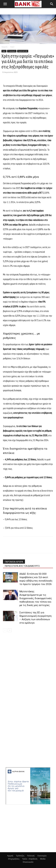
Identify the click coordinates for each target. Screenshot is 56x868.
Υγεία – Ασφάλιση (30, 859)
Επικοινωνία (28, 862)
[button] (5, 4)
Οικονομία (12, 51)
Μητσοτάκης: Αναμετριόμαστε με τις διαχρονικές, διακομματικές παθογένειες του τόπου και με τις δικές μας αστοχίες (36, 598)
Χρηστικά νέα (23, 51)
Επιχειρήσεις (14, 859)
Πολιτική (31, 856)
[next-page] (10, 630)
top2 (12, 47)
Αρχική (4, 47)
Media (43, 859)
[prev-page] (5, 630)
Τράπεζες (20, 856)
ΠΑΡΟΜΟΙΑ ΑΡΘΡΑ (14, 562)
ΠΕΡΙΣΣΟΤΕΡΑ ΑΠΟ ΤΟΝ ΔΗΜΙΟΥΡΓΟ (22, 566)
